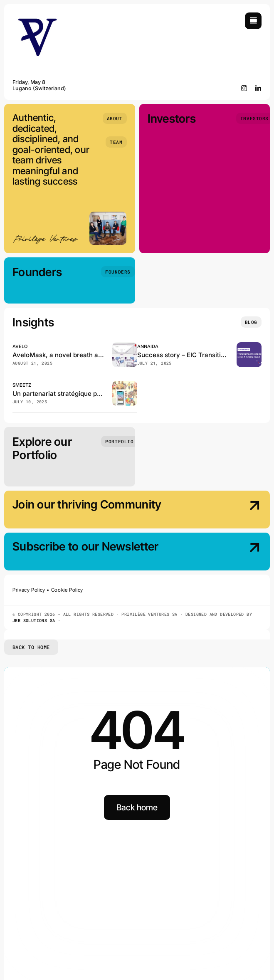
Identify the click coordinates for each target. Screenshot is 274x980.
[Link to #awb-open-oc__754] (253, 21)
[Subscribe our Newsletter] (232, 552)
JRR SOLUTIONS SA (34, 621)
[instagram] (244, 88)
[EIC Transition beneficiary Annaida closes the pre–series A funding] (249, 346)
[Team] (116, 142)
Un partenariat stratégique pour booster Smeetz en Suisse (99, 394)
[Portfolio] (119, 441)
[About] (115, 118)
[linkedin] (258, 88)
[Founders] (118, 272)
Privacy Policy (29, 590)
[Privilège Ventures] (37, 16)
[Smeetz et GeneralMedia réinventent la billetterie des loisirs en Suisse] (125, 384)
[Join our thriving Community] (232, 510)
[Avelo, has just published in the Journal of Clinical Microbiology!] (125, 346)
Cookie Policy (67, 590)
